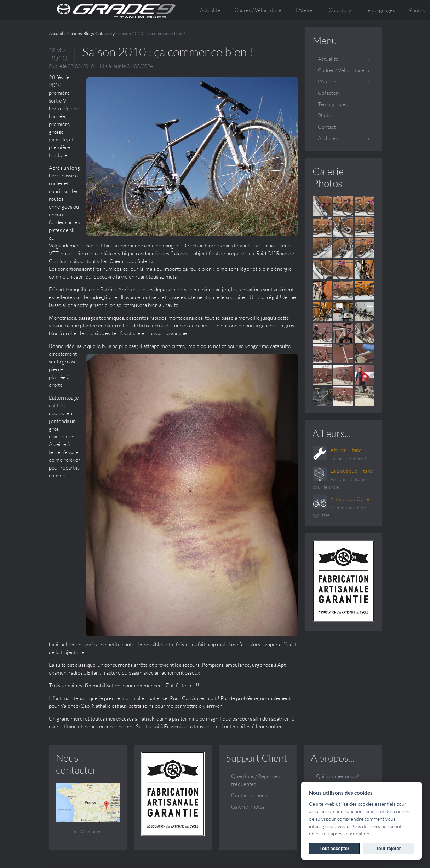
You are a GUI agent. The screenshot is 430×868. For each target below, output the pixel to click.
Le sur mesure (332, 707)
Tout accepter (334, 848)
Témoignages (380, 10)
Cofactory (340, 10)
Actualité (210, 10)
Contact (327, 127)
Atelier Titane (346, 450)
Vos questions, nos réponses (336, 723)
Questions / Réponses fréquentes (255, 681)
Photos (326, 115)
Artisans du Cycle (350, 499)
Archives (328, 138)
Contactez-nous (249, 696)
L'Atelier (327, 81)
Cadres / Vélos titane (341, 70)
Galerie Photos (328, 177)
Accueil (56, 33)
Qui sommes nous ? (337, 677)
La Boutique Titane (352, 471)
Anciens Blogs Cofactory (91, 33)
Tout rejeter (388, 848)
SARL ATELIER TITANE (113, 849)
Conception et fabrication (332, 692)
